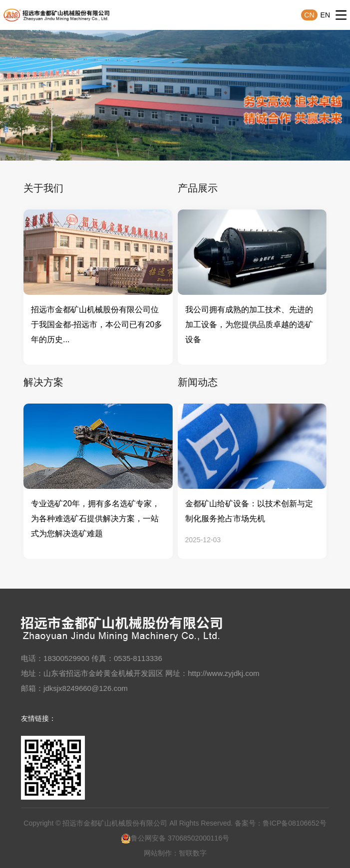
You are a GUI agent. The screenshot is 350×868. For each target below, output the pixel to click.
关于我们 (43, 188)
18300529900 (66, 658)
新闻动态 (198, 382)
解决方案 (43, 382)
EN (325, 15)
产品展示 (198, 188)
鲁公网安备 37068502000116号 (175, 838)
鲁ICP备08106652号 (295, 823)
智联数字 (193, 853)
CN (309, 15)
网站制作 (158, 853)
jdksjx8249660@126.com (86, 688)
